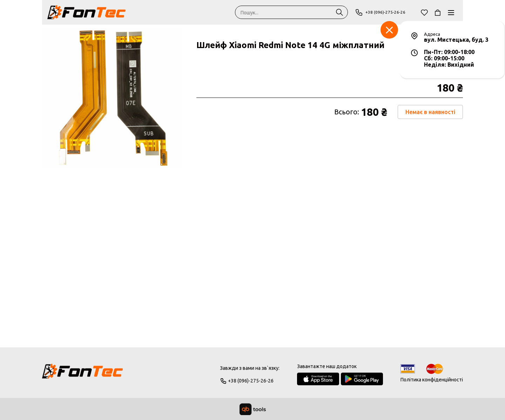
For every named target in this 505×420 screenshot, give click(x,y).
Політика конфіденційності (432, 380)
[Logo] (82, 374)
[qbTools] (253, 409)
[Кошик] (438, 12)
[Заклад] (389, 30)
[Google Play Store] (362, 379)
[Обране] (424, 12)
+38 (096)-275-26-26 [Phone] (383, 12)
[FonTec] (86, 12)
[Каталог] (451, 12)
